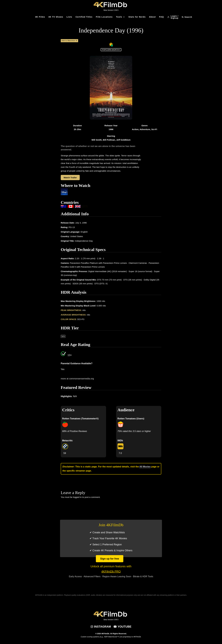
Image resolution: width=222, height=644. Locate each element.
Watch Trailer (70, 178)
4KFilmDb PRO (111, 571)
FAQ (161, 17)
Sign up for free (110, 559)
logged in (77, 497)
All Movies (145, 467)
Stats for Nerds (137, 17)
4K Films (40, 17)
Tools (119, 17)
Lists (69, 17)
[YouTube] (123, 627)
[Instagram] (101, 627)
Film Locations (104, 17)
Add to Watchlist (69, 41)
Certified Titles (84, 17)
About (152, 17)
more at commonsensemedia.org (77, 379)
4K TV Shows (56, 17)
